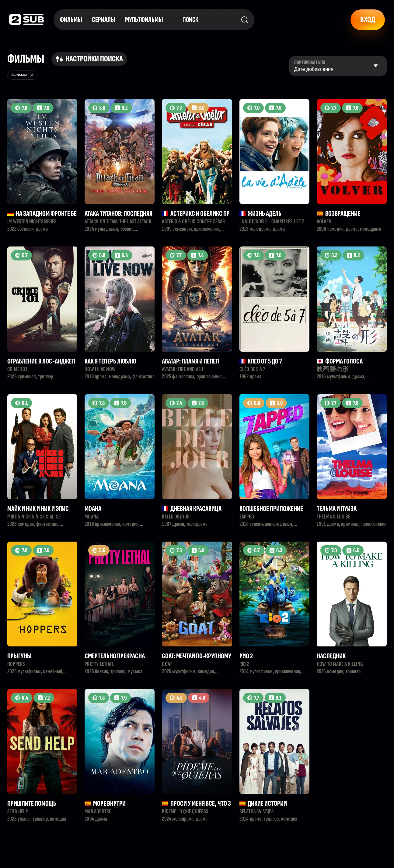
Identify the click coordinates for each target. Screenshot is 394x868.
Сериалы (104, 20)
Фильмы (71, 20)
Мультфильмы (144, 20)
